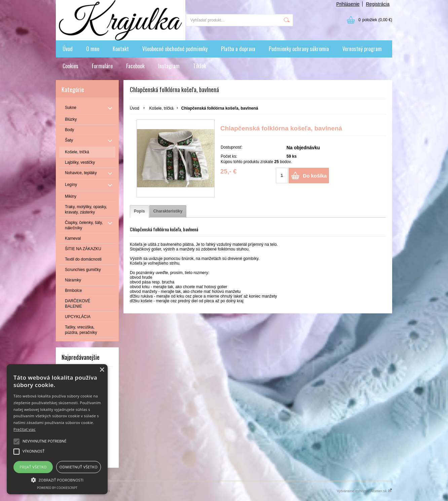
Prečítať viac (25, 429)
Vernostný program (362, 49)
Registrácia (378, 4)
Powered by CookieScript (57, 488)
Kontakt (121, 49)
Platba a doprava (238, 49)
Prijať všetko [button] (33, 467)
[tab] (139, 211)
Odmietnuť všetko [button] (79, 467)
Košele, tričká (161, 108)
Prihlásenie (348, 4)
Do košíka (315, 176)
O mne (93, 49)
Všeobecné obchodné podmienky (175, 49)
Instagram (169, 66)
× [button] (102, 370)
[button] (57, 479)
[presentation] (139, 211)
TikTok (200, 66)
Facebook (135, 66)
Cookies (70, 66)
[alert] (57, 429)
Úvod (68, 49)
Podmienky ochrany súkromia (299, 49)
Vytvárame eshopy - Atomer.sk (364, 491)
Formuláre (102, 66)
